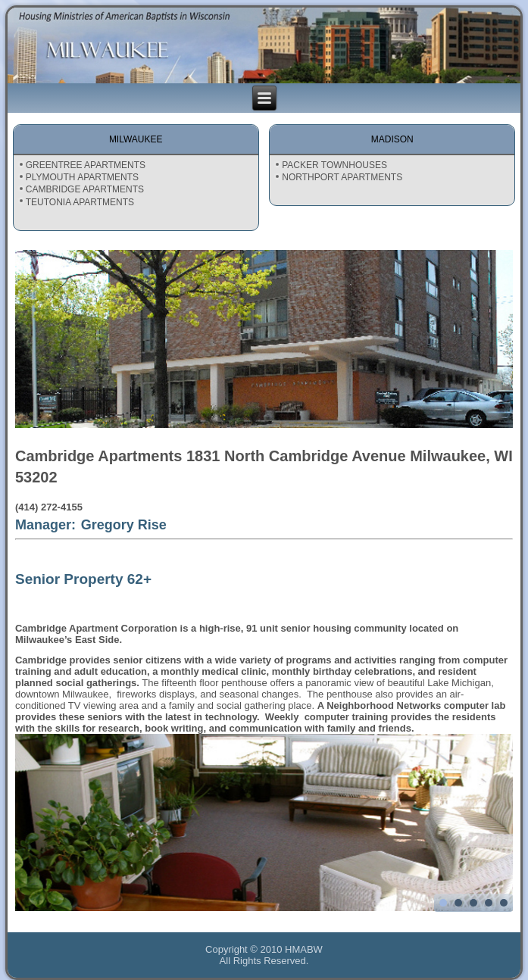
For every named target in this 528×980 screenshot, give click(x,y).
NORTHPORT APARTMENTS (342, 177)
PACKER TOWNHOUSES (334, 165)
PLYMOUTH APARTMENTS (82, 177)
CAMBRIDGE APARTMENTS (85, 189)
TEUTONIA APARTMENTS (80, 202)
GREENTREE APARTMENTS (86, 165)
